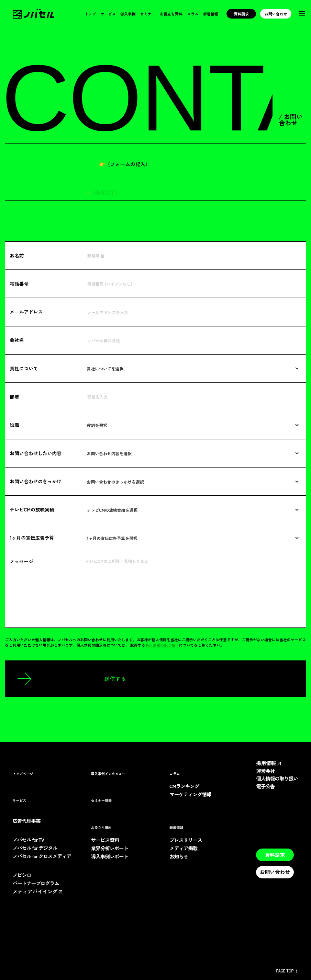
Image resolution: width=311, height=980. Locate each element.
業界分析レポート (110, 848)
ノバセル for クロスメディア (43, 856)
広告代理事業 (27, 821)
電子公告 (266, 792)
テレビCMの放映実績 (32, 509)
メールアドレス (26, 312)
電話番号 (19, 284)
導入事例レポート (110, 857)
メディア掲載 (184, 848)
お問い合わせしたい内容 (36, 453)
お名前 (17, 255)
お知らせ (179, 857)
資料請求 (241, 14)
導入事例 (127, 14)
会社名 (17, 340)
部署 (14, 396)
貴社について (24, 368)
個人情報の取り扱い (167, 645)
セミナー (147, 14)
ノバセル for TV (29, 840)
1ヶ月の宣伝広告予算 (32, 538)
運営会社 (266, 771)
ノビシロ (22, 875)
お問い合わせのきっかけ (36, 481)
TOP (7, 49)
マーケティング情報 (191, 794)
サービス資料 (105, 840)
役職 (14, 425)
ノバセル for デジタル (36, 848)
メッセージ (22, 561)
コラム (193, 14)
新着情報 (211, 14)
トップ (90, 14)
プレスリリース (186, 840)
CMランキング (185, 786)
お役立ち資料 (171, 14)
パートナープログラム (37, 883)
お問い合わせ (276, 14)
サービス (108, 14)
